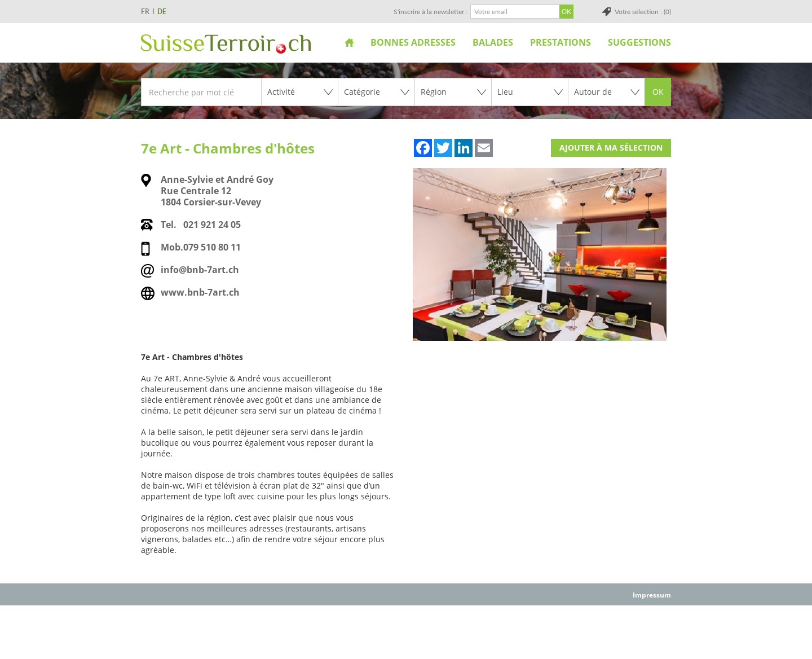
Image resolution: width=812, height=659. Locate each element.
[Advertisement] (406, 631)
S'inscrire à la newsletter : (431, 12)
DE (162, 12)
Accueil (349, 42)
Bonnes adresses (413, 42)
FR (145, 12)
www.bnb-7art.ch (200, 292)
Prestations (561, 42)
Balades (493, 42)
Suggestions (639, 42)
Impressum (652, 595)
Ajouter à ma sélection (611, 148)
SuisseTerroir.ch (226, 44)
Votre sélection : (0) (643, 12)
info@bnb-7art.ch (200, 270)
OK (658, 92)
